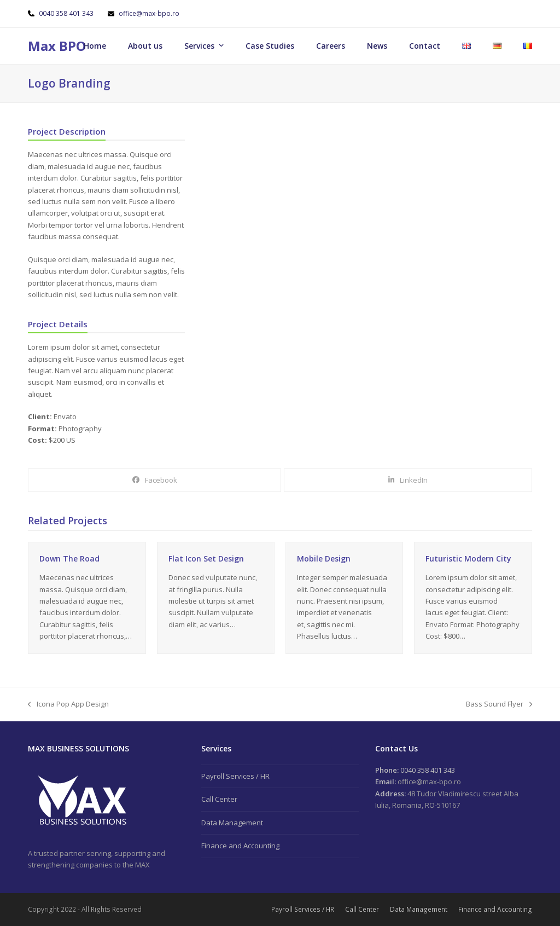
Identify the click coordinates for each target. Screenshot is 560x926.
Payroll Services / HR (235, 776)
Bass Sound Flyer (499, 704)
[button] (154, 480)
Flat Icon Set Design (206, 559)
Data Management (232, 823)
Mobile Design (324, 559)
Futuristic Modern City (468, 559)
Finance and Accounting (240, 846)
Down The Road (69, 559)
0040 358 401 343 (67, 13)
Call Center (219, 799)
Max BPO (57, 46)
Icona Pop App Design (68, 704)
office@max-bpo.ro (149, 13)
